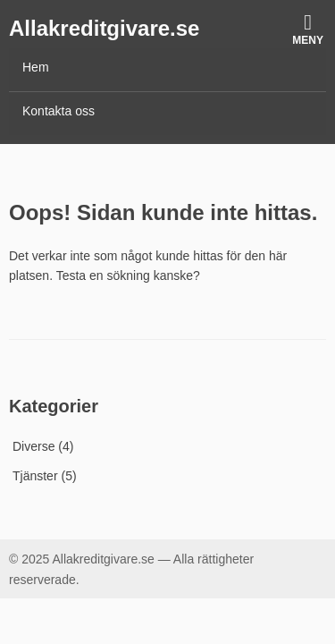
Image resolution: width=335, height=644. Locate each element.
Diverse (33, 446)
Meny (308, 29)
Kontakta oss (59, 111)
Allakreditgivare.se (104, 28)
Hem (36, 67)
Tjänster (35, 476)
